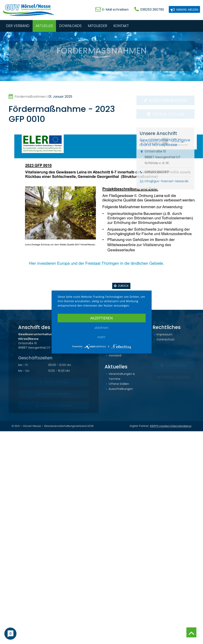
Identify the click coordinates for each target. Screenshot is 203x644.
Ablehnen (101, 328)
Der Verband (18, 26)
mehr (101, 337)
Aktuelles (44, 26)
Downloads (70, 26)
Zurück (123, 286)
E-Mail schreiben (115, 10)
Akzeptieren (101, 318)
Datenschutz (166, 339)
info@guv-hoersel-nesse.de (166, 188)
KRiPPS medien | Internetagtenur (171, 426)
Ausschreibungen (121, 389)
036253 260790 (152, 10)
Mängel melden (184, 9)
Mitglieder (97, 26)
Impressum (164, 334)
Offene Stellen (119, 384)
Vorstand (115, 355)
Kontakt (121, 26)
